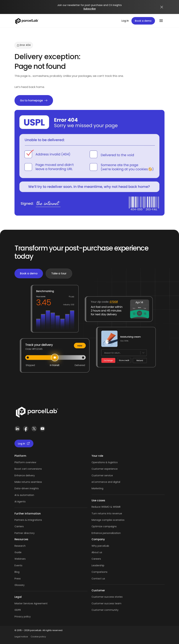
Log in (125, 21)
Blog (17, 572)
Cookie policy (38, 637)
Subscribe (89, 9)
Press (18, 579)
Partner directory (25, 533)
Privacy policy (23, 617)
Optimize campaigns (104, 526)
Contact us (98, 579)
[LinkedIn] (17, 429)
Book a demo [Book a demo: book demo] (29, 273)
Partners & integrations (28, 520)
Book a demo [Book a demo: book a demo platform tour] (143, 21)
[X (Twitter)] (34, 429)
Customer (98, 475)
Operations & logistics (105, 462)
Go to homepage (34, 100)
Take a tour (59, 273)
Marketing (97, 488)
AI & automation (24, 495)
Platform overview (25, 462)
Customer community (105, 610)
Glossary (20, 585)
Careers (96, 559)
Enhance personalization (106, 533)
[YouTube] (42, 429)
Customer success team (106, 603)
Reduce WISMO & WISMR (106, 507)
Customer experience (105, 469)
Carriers (19, 526)
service (109, 475)
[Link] (37, 412)
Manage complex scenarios (108, 520)
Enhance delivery (25, 475)
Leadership (98, 565)
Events (18, 565)
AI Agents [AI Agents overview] (20, 502)
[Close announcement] (162, 7)
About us (97, 552)
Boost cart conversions (28, 469)
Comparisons (99, 572)
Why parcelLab (100, 546)
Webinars (20, 559)
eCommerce (99, 482)
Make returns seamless (28, 482)
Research (20, 546)
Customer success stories (107, 597)
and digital (114, 482)
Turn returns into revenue (107, 513)
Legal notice (21, 637)
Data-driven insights (27, 488)
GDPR (18, 610)
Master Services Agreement (31, 603)
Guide (18, 552)
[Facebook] (26, 429)
